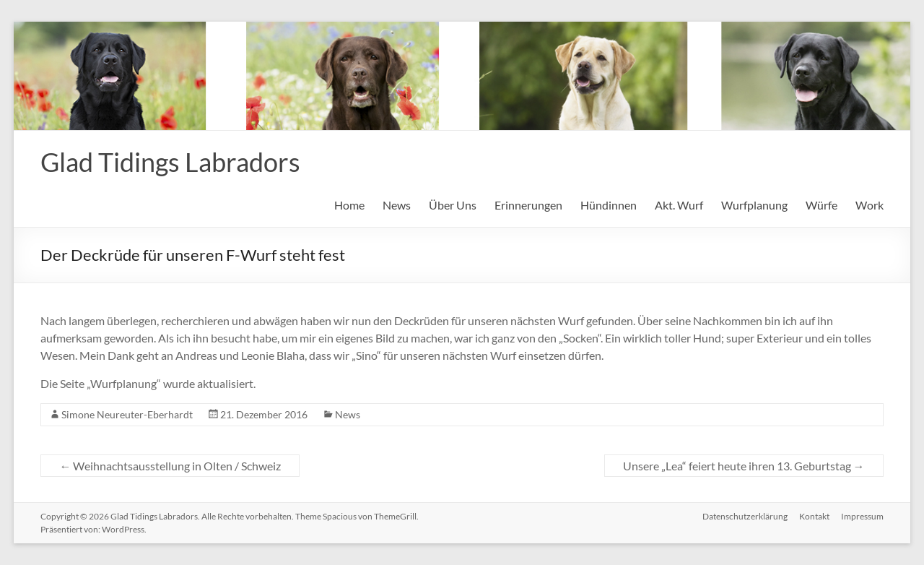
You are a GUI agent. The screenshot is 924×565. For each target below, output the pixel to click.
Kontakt (814, 516)
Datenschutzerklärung (745, 516)
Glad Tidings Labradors (170, 162)
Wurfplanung (754, 205)
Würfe (821, 205)
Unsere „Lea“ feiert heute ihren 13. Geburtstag (744, 466)
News (397, 205)
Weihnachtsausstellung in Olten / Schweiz (170, 466)
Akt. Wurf (679, 205)
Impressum (862, 516)
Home (349, 205)
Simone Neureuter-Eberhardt (127, 414)
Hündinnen (609, 205)
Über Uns (453, 205)
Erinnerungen (528, 205)
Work (869, 205)
